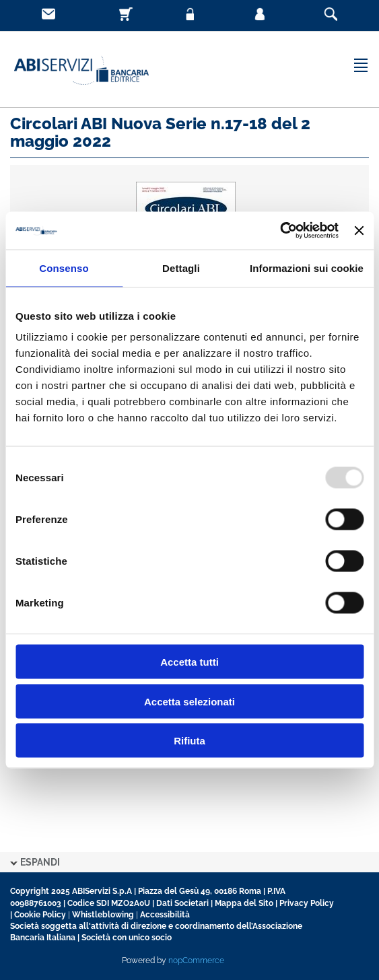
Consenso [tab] (64, 268)
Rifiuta (189, 741)
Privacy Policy (307, 903)
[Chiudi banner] (359, 230)
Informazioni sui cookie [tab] (307, 268)
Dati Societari (182, 903)
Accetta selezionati (189, 701)
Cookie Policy (40, 915)
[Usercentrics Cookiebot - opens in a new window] (280, 231)
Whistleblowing (103, 915)
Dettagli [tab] (181, 268)
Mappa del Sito (244, 903)
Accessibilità (165, 915)
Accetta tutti (189, 662)
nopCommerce (196, 960)
